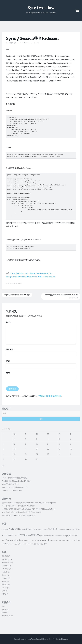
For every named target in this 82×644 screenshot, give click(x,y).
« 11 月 (4, 466)
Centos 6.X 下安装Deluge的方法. (23, 515)
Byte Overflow (41, 8)
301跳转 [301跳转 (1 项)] (4, 530)
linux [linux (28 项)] (21, 535)
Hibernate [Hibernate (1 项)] (67, 530)
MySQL (4, 572)
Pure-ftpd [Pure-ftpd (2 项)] (74, 536)
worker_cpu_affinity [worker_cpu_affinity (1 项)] (17, 544)
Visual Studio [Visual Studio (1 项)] (66, 540)
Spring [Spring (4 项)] (9, 540)
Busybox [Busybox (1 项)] (40, 530)
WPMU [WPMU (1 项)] (32, 544)
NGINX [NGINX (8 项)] (35, 535)
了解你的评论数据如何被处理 (50, 396)
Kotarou (27, 43)
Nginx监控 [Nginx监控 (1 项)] (48, 536)
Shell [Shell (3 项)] (4, 540)
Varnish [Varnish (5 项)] (46, 540)
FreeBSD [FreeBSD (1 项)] (61, 530)
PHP (3, 594)
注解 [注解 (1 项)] (42, 544)
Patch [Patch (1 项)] (64, 536)
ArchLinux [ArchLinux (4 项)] (28, 529)
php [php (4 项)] (68, 535)
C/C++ (4, 588)
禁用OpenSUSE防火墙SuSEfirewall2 (15, 487)
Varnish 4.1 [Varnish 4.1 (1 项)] (59, 540)
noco (4, 506)
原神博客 (5, 503)
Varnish (5, 578)
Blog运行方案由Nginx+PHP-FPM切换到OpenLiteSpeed (35, 503)
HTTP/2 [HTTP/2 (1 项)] (72, 530)
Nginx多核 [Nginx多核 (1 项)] (42, 536)
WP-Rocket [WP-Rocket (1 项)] (26, 544)
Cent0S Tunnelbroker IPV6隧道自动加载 (27, 512)
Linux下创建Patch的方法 (11, 484)
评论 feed (5, 613)
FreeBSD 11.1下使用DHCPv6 (12, 490)
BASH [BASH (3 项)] (35, 529)
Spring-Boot (17, 283)
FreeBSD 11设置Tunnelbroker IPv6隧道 (16, 481)
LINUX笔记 (6, 569)
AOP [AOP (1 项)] (21, 530)
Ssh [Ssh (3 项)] (25, 540)
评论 (8, 322)
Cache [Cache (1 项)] (45, 530)
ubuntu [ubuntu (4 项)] (38, 540)
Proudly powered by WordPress (27, 639)
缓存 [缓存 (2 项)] (45, 544)
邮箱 (8, 361)
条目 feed (5, 609)
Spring (10, 283)
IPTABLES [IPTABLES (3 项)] (6, 535)
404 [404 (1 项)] (7, 530)
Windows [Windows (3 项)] (76, 540)
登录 (3, 606)
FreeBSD (5, 566)
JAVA (37, 43)
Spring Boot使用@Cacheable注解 (17, 295)
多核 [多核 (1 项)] (35, 544)
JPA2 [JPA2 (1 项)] (16, 536)
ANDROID (5, 559)
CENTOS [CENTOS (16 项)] (53, 529)
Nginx (4, 575)
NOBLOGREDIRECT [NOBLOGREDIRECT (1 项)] (57, 536)
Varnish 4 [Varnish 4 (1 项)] (53, 540)
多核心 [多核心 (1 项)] (39, 544)
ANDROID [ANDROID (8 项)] (14, 529)
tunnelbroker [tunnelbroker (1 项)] (31, 540)
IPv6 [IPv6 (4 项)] (12, 535)
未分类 (4, 581)
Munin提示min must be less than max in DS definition (61, 296)
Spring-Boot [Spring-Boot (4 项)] (18, 540)
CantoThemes (62, 639)
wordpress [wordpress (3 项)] (6, 544)
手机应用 (5, 556)
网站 (8, 373)
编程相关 (5, 585)
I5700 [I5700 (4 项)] (77, 529)
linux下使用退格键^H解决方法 (23, 506)
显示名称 (10, 349)
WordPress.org (7, 616)
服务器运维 (6, 563)
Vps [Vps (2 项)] (71, 540)
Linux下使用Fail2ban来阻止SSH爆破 (15, 478)
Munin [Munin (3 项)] (28, 535)
